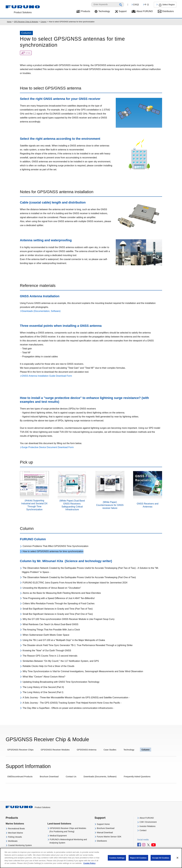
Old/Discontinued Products (20, 776)
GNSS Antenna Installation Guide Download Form (47, 376)
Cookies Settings (117, 861)
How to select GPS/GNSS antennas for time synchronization (53, 551)
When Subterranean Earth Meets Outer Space (46, 635)
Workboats (13, 841)
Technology (104, 11)
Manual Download (105, 832)
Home (9, 22)
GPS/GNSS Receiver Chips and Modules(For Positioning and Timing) (68, 830)
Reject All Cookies (138, 861)
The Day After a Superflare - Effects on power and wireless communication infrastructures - (68, 708)
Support (123, 11)
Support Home (103, 824)
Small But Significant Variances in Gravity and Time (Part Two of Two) (58, 609)
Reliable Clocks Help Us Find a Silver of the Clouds (48, 666)
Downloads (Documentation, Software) (41, 311)
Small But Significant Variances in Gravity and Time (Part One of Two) (58, 614)
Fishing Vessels (15, 837)
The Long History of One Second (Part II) (43, 687)
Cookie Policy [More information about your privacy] (89, 867)
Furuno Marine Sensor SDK (109, 837)
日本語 (136, 5)
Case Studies (110, 750)
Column (43, 22)
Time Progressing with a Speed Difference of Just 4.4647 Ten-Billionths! (59, 598)
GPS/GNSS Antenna (87, 750)
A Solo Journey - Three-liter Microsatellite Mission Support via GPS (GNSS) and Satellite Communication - (76, 698)
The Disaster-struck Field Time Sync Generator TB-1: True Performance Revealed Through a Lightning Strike (78, 645)
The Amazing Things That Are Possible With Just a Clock (51, 630)
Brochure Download (49, 776)
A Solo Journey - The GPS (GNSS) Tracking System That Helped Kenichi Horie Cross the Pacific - (72, 703)
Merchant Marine (15, 833)
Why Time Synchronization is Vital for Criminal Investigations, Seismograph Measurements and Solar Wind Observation (83, 671)
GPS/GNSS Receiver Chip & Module (47, 739)
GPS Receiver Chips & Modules (26, 22)
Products (86, 11)
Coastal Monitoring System (20, 845)
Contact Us (71, 776)
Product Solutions (28, 807)
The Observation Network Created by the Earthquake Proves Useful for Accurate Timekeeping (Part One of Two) (79, 577)
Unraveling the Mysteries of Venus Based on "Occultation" (52, 588)
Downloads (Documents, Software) (100, 776)
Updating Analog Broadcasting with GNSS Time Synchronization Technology (61, 682)
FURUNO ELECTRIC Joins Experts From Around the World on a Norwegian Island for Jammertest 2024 (75, 583)
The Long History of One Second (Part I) (43, 692)
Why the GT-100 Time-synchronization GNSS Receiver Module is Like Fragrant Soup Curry (69, 619)
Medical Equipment (58, 836)
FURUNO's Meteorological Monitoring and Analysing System (68, 841)
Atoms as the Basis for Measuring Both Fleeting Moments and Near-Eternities (62, 593)
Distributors (168, 11)
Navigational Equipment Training (22, 849)
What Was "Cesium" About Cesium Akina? (44, 677)
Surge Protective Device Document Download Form (48, 447)
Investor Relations (147, 826)
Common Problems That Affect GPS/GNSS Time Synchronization (56, 546)
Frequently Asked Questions (137, 776)
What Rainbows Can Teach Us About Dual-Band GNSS (50, 624)
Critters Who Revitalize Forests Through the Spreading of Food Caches (59, 603)
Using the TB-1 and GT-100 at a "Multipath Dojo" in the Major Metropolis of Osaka (64, 640)
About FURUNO (145, 11)
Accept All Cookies (161, 861)
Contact (143, 830)
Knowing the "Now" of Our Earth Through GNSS (47, 651)
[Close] (177, 861)
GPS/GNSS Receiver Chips (20, 750)
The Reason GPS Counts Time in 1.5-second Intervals (50, 656)
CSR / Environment (148, 822)
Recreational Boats (16, 829)
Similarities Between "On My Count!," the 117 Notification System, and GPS (61, 661)
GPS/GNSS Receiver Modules (55, 750)
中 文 (147, 5)
